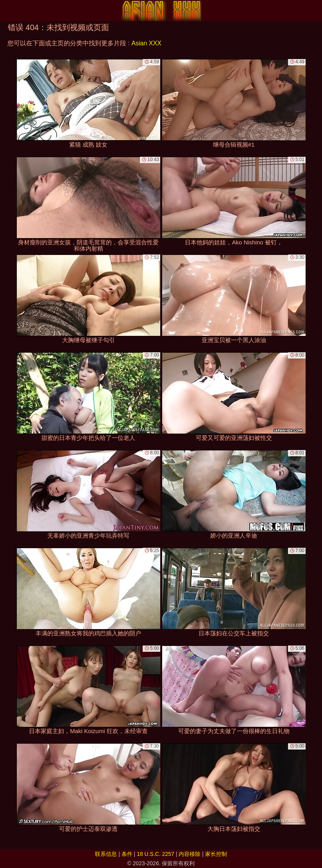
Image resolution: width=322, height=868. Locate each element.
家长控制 (216, 854)
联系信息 (106, 854)
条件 (127, 854)
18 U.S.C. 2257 (156, 854)
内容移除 (190, 854)
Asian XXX (146, 43)
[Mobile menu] (7, 11)
